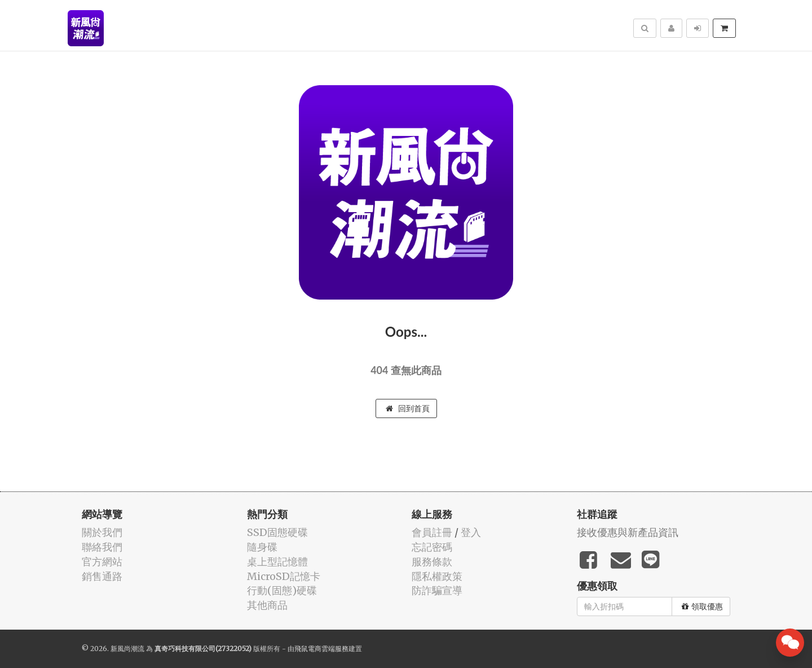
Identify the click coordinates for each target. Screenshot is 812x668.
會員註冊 (432, 532)
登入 (471, 532)
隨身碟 (262, 547)
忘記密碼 (432, 547)
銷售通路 (102, 576)
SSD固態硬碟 (277, 532)
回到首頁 (408, 408)
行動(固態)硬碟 (282, 590)
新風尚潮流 (127, 649)
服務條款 (432, 562)
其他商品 (267, 605)
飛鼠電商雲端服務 (321, 649)
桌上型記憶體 (277, 562)
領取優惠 (702, 607)
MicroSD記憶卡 (284, 576)
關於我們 (102, 532)
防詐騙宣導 (437, 590)
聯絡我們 (102, 547)
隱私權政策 (437, 576)
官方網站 (102, 562)
